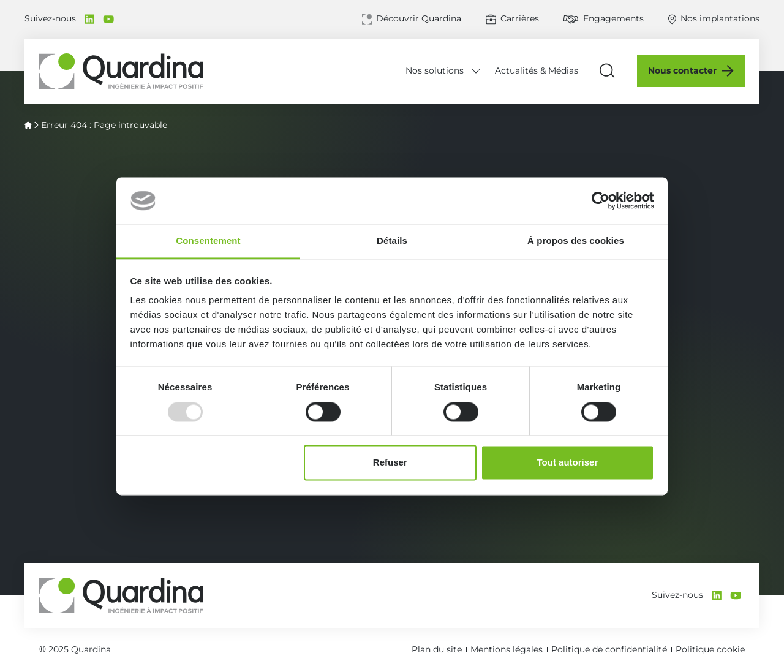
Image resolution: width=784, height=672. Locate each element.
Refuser (390, 463)
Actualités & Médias (537, 70)
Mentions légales (507, 649)
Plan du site (437, 649)
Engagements (613, 18)
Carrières (520, 18)
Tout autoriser (568, 463)
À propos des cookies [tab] (576, 241)
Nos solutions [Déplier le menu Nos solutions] (435, 70)
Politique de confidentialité (609, 649)
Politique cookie (710, 649)
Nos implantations (720, 18)
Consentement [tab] (208, 241)
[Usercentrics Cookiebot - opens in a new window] (601, 200)
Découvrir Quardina (419, 18)
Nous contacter (682, 70)
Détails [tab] (392, 241)
